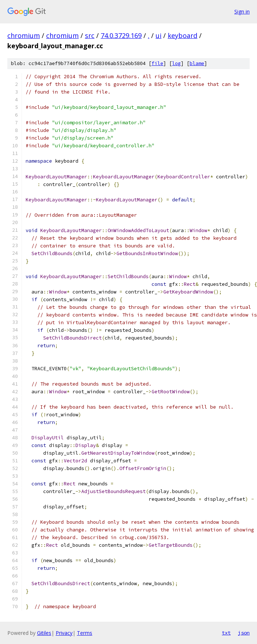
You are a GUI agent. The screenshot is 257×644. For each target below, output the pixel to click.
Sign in (242, 12)
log (176, 63)
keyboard (182, 35)
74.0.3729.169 (121, 35)
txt (226, 633)
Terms (85, 633)
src (90, 35)
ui (159, 35)
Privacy (64, 633)
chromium (24, 35)
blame (197, 63)
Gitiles (44, 633)
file (157, 63)
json (244, 633)
